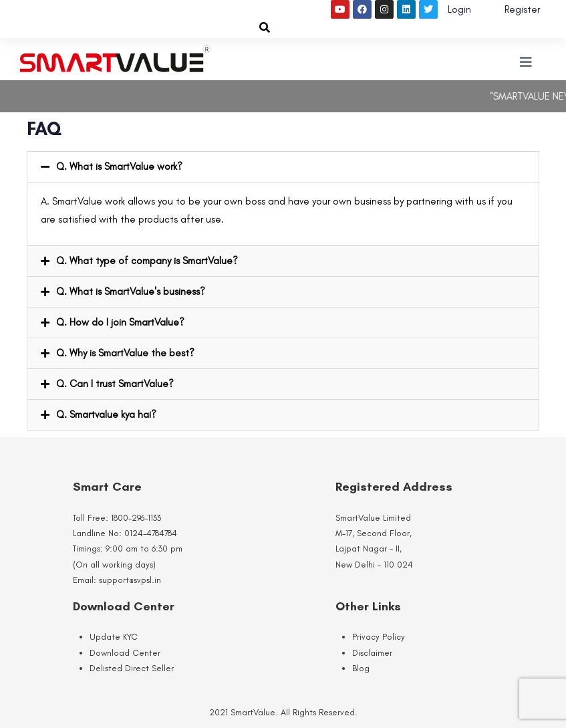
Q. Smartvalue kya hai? (106, 414)
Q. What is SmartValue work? (119, 166)
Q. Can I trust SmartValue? (115, 384)
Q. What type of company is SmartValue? (147, 261)
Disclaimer (372, 653)
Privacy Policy (379, 637)
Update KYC (114, 637)
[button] (283, 167)
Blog (361, 668)
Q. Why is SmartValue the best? (125, 353)
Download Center (125, 653)
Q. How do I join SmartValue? (120, 322)
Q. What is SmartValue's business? (131, 291)
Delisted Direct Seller (132, 668)
